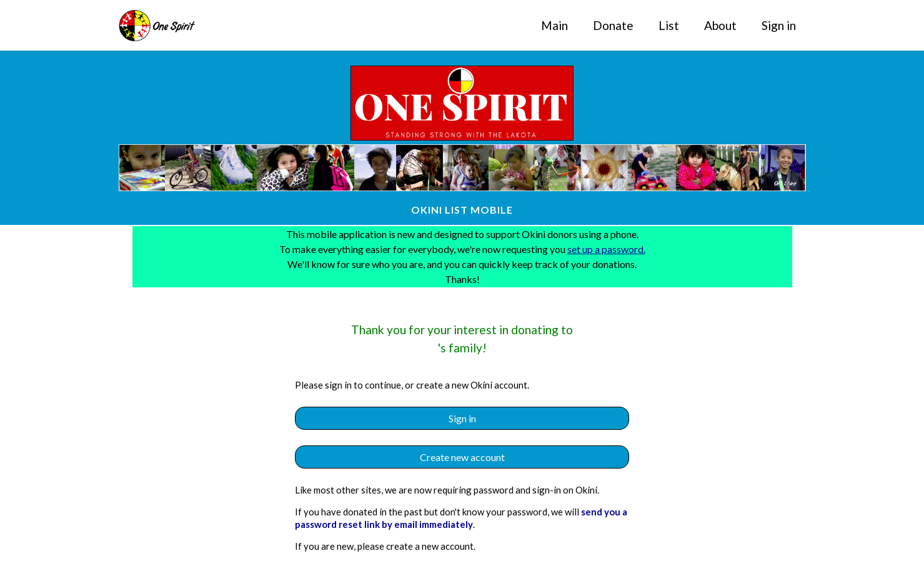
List (669, 25)
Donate (613, 25)
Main (554, 25)
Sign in (779, 25)
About (720, 25)
